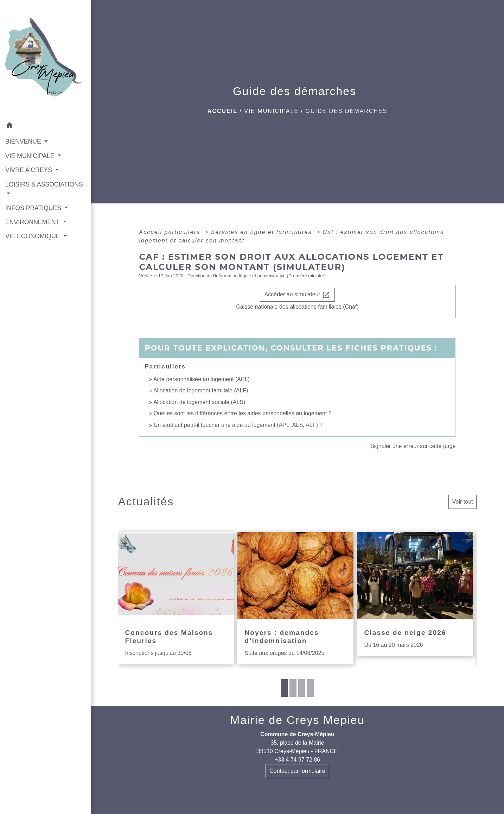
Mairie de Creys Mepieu (298, 720)
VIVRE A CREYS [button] (30, 170)
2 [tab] (293, 688)
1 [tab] (284, 688)
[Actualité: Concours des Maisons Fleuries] (176, 598)
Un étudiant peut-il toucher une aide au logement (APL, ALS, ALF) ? (238, 425)
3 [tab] (302, 688)
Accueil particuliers (171, 232)
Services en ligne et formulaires (263, 232)
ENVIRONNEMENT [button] (33, 222)
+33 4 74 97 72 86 (297, 760)
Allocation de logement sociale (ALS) (199, 402)
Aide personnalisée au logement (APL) (202, 379)
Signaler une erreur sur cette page (413, 446)
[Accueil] (45, 59)
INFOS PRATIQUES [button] (34, 208)
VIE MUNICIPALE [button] (31, 156)
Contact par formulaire (297, 771)
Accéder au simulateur (298, 295)
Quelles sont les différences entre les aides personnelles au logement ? (243, 413)
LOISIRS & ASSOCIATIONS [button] (44, 184)
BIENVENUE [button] (24, 141)
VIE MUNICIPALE (271, 111)
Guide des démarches (346, 111)
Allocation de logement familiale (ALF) (201, 390)
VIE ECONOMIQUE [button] (33, 236)
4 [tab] (311, 688)
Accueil (222, 111)
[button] (45, 127)
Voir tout (463, 502)
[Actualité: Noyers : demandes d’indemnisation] (295, 598)
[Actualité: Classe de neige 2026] (415, 594)
